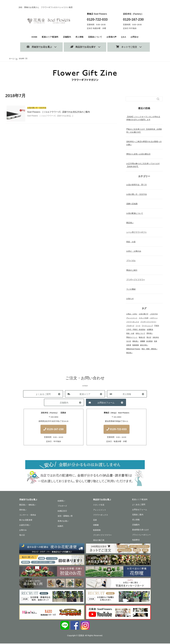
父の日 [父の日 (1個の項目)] (129, 341)
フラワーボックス (101, 516)
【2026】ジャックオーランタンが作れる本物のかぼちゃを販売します (143, 118)
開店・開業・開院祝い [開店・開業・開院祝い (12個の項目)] (150, 349)
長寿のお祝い (63, 522)
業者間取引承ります (141, 530)
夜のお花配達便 (26, 521)
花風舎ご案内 (138, 515)
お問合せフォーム (106, 403)
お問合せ (135, 37)
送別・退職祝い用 (65, 517)
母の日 (22, 536)
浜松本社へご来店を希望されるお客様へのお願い (144, 143)
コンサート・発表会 (28, 516)
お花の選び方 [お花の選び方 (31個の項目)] (144, 314)
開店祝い (130, 223)
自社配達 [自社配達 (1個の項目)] (149, 341)
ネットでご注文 (127, 47)
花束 (95, 521)
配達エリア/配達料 (50, 37)
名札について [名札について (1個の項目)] (140, 333)
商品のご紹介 (132, 270)
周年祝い (23, 510)
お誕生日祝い (25, 526)
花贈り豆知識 (132, 204)
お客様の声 (112, 37)
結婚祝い (61, 501)
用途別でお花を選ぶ (39, 47)
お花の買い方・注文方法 (137, 194)
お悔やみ (23, 531)
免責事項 (136, 540)
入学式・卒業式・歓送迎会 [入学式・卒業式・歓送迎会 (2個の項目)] (136, 330)
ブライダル (131, 261)
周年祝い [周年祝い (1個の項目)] (150, 333)
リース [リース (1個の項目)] (138, 326)
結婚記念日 (62, 512)
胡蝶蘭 (96, 526)
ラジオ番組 (131, 289)
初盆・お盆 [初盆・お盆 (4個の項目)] (130, 333)
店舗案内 (67, 37)
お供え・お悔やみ (134, 251)
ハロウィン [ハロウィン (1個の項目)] (154, 318)
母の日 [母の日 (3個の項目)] (149, 337)
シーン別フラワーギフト (137, 232)
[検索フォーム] (142, 99)
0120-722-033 (97, 19)
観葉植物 (97, 531)
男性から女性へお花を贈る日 (138, 154)
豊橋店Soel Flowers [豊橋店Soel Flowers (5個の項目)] (133, 349)
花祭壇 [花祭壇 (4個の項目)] (129, 345)
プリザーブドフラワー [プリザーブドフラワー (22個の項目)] (148, 322)
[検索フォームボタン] (158, 99)
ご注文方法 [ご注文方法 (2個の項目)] (154, 314)
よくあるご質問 (43, 394)
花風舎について (95, 37)
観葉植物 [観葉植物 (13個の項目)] (136, 345)
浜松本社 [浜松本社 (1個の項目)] (156, 337)
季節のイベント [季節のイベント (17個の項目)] (132, 337)
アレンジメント (100, 510)
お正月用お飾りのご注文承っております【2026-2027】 (143, 165)
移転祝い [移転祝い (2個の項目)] (136, 341)
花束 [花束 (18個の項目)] (156, 341)
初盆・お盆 (131, 242)
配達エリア (85, 394)
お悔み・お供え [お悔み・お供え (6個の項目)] (132, 314)
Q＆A (124, 37)
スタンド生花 (99, 505)
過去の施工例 (99, 541)
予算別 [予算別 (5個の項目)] (157, 326)
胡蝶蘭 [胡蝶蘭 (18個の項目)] (143, 341)
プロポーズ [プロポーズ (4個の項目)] (130, 326)
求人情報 (80, 37)
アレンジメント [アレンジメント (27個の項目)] (132, 318)
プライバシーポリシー (141, 535)
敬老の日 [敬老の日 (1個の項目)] (142, 337)
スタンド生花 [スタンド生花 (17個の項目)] (144, 318)
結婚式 (60, 527)
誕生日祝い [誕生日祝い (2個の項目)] (144, 345)
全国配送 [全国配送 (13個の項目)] (150, 330)
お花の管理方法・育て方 (137, 185)
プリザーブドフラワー (136, 280)
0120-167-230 (133, 19)
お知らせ (130, 299)
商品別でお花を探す (83, 47)
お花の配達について (135, 213)
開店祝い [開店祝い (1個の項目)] (129, 353)
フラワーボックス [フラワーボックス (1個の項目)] (133, 322)
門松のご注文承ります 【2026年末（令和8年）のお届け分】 (144, 131)
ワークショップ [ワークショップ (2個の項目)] (147, 326)
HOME (34, 37)
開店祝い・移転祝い (28, 505)
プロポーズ (62, 506)
